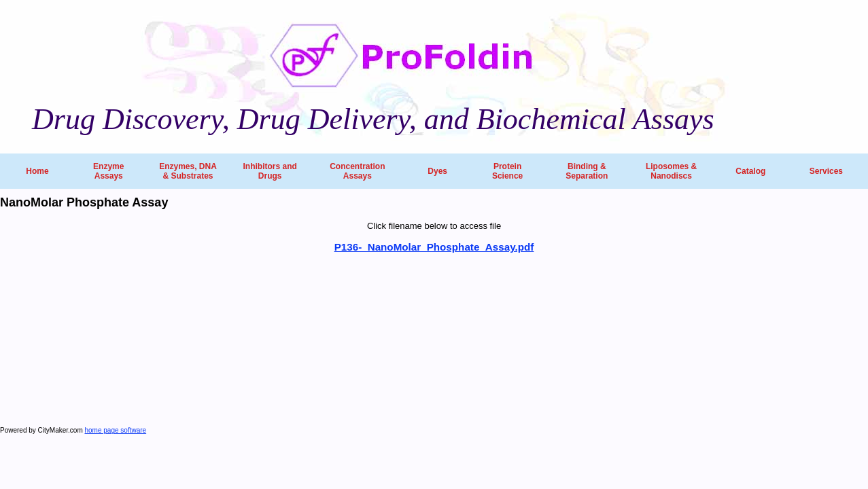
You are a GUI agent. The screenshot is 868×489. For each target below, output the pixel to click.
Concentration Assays (357, 171)
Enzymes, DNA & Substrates (188, 171)
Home (37, 171)
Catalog (750, 171)
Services (826, 171)
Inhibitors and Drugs (270, 171)
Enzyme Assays (108, 171)
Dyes (437, 171)
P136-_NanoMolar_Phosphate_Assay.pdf (434, 247)
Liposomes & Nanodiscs (671, 171)
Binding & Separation (587, 171)
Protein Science (507, 171)
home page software (116, 430)
